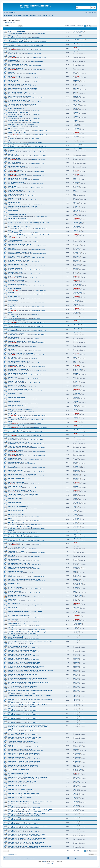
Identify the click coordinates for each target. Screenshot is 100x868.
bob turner (12, 61)
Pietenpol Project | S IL (15, 231)
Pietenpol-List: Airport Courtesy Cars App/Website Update (26, 842)
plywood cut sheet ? (15, 458)
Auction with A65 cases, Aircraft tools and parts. (23, 495)
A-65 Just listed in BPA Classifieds (19, 256)
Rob (13, 86)
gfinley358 (12, 106)
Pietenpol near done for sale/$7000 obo (21, 410)
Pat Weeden (15, 50)
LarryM (12, 274)
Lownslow (12, 589)
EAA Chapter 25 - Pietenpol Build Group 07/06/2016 (24, 761)
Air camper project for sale (17, 166)
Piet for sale (12, 313)
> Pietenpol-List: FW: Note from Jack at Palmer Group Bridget (27, 705)
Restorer (12, 200)
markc (11, 94)
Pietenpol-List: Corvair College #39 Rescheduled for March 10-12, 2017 (30, 846)
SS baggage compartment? (17, 182)
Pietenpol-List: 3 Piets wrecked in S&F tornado (23, 650)
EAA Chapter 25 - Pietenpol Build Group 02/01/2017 (24, 753)
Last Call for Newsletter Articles (18, 434)
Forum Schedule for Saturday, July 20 (20, 390)
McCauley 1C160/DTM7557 (17, 32)
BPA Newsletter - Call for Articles (19, 133)
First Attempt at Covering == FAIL (19, 442)
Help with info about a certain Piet (19, 145)
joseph (11, 411)
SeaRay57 (12, 180)
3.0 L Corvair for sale (15, 357)
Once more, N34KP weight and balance (20, 252)
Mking (11, 464)
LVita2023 (14, 126)
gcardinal (12, 419)
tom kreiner (15, 246)
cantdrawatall (13, 504)
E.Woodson (13, 536)
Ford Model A (13, 52)
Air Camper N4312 (14, 158)
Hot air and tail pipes (15, 203)
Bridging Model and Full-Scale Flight (20, 96)
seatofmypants (13, 286)
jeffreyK (12, 138)
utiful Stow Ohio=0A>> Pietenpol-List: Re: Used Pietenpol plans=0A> (30, 632)
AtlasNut (12, 439)
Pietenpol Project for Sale (16, 199)
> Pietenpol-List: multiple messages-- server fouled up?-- (26, 666)
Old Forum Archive (35, 633)
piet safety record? (14, 60)
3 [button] (90, 26)
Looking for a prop (14, 402)
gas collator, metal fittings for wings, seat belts (23, 88)
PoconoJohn (15, 130)
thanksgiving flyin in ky (16, 571)
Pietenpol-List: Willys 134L (17, 818)
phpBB (45, 862)
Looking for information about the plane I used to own (25, 612)
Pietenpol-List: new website (17, 709)
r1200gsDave (15, 266)
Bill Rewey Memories (15, 414)
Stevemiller (13, 241)
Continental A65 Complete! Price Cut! (20, 121)
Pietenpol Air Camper (15, 36)
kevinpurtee (13, 581)
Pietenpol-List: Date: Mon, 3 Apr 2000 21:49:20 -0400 (25, 737)
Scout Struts (12, 56)
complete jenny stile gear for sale (19, 430)
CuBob (12, 601)
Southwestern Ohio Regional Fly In (19, 361)
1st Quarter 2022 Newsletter (17, 219)
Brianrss (12, 407)
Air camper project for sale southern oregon (22, 105)
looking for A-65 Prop (15, 394)
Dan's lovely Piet (14, 337)
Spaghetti (12, 399)
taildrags (12, 375)
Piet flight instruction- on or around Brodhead (23, 207)
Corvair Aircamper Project (16, 482)
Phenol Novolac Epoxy (15, 272)
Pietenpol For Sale (14, 543)
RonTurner (15, 520)
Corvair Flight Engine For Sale (18, 178)
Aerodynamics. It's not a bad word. (19, 563)
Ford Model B (13, 608)
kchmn (11, 613)
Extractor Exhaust (14, 583)
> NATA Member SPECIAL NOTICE (19, 721)
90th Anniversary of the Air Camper (19, 418)
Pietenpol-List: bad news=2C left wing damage (23, 674)
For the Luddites (14, 559)
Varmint (12, 270)
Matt (11, 192)
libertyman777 (13, 146)
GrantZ (12, 359)
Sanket (12, 65)
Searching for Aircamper (16, 450)
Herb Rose (12, 555)
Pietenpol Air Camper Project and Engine (21, 125)
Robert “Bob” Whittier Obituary (18, 321)
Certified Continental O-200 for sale (19, 478)
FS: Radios (12, 349)
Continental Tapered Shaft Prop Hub (20, 84)
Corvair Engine (13, 211)
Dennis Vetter (13, 395)
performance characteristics (17, 285)
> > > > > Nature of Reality (16, 733)
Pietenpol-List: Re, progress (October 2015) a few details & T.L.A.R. (29, 826)
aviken (11, 593)
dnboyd (12, 90)
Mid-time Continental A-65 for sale (19, 260)
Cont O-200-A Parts (14, 317)
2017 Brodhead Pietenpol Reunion (19, 616)
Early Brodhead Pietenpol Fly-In (18, 773)
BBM (13, 46)
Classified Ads (42, 33)
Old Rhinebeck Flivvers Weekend (19, 369)
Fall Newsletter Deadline (16, 365)
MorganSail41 (13, 37)
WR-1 (10, 575)
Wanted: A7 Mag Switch (16, 190)
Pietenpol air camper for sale (17, 406)
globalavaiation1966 (17, 33)
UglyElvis (12, 208)
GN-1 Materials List (14, 604)
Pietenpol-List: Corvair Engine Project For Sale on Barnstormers (28, 778)
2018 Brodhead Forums (16, 454)
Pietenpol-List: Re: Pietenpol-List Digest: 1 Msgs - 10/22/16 (27, 814)
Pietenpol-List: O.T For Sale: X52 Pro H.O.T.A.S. (23, 782)
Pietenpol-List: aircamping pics (18, 822)
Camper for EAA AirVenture (17, 386)
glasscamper (15, 228)
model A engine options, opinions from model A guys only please (29, 223)
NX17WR (11, 531)
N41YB (11, 745)
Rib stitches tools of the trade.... (18, 264)
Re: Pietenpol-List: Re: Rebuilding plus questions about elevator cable (30, 802)
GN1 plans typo (13, 301)
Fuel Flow (11, 293)
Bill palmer (12, 163)
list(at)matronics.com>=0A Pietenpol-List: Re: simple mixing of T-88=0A (31, 670)
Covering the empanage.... (17, 470)
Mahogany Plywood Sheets (17, 281)
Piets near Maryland (15, 503)
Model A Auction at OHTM (16, 277)
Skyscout (11, 72)
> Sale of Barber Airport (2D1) (18, 646)
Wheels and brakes (14, 325)
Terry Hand (13, 334)
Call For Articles (13, 309)
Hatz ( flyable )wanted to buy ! (18, 92)
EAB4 (11, 556)
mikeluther (12, 314)
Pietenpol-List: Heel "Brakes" (17, 786)
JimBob (12, 460)
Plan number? (13, 186)
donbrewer (12, 609)
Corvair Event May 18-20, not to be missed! (22, 539)
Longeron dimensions (15, 268)
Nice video (12, 248)
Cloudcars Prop (13, 80)
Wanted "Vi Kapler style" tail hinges (19, 535)
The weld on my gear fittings (17, 215)
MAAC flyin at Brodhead (16, 587)
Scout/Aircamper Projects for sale (19, 462)
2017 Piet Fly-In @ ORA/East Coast (19, 769)
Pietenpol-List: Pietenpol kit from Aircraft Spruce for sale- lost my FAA (30, 810)
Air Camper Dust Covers (16, 68)
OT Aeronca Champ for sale (17, 547)
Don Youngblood (16, 585)
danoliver (14, 204)
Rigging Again (13, 377)
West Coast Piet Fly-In (15, 486)
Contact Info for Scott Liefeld (17, 333)
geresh (14, 110)
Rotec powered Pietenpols (17, 438)
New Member (12, 600)
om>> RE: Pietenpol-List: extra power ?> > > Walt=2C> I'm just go (29, 682)
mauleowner (15, 351)
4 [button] (92, 26)
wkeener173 (15, 168)
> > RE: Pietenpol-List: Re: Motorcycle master (23, 687)
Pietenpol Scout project (16, 499)
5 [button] (94, 26)
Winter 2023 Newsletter (16, 170)
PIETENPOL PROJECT (15, 76)
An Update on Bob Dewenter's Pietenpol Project (23, 527)
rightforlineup (15, 232)
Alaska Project (13, 154)
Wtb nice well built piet (15, 240)
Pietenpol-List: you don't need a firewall (21, 713)
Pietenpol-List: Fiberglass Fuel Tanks (20, 654)
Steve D (12, 496)
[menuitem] (13, 13)
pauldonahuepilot (14, 224)
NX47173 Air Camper (15, 289)
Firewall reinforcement (15, 137)
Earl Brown (15, 82)
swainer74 (14, 318)
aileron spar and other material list (19, 101)
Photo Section (39, 224)
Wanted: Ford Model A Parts (17, 194)
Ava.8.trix (12, 184)
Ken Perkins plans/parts (16, 329)
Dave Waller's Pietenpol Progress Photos (21, 567)
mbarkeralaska (13, 102)
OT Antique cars (13, 628)
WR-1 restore (12, 519)
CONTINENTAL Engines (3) (17, 624)
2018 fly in (12, 466)
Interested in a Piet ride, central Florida (20, 749)
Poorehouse (15, 755)
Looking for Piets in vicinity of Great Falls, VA (23, 341)
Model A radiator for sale (16, 109)
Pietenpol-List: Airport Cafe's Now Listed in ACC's (24, 794)
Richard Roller (13, 254)
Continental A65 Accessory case (18, 113)
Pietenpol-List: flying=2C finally (18, 658)
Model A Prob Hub (14, 297)
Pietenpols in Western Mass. (17, 174)
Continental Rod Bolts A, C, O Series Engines (22, 474)
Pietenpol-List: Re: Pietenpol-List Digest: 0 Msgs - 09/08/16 (27, 834)
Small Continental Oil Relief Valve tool (20, 244)
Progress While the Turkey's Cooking (20, 227)
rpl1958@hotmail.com (17, 41)
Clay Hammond (14, 371)
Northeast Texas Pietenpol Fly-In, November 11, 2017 (25, 579)
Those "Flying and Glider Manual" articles (21, 446)
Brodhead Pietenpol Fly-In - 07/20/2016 (20, 757)
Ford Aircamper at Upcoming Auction (20, 491)
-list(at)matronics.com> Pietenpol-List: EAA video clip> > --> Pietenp (30, 696)
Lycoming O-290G (14, 345)
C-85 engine (12, 305)
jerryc (11, 379)
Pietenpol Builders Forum (37, 46)
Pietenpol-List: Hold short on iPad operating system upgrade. (27, 838)
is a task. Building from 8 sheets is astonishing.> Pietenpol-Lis (28, 678)
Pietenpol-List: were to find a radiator (20, 798)
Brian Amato (13, 338)
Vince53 (12, 500)
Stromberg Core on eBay (16, 551)
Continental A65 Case (15, 117)
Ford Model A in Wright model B (18, 507)
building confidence (15, 591)
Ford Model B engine (15, 162)
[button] (96, 26)
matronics (12, 633)
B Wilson (12, 383)
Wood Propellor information (17, 523)
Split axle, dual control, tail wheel (19, 40)
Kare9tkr (14, 114)
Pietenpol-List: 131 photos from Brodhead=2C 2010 (24, 662)
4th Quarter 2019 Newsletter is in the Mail (21, 353)
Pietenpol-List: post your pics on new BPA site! (23, 765)
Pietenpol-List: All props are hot (18, 806)
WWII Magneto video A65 (16, 511)
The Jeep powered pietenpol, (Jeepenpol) (21, 741)
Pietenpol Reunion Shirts (16, 382)
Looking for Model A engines (17, 398)
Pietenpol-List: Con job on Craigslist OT (21, 790)
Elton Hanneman (14, 294)
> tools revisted (13, 717)
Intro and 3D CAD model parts (18, 64)
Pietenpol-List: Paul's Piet (16, 830)
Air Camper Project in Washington (19, 48)
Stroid (11, 346)
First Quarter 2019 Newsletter (17, 426)
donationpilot (13, 212)
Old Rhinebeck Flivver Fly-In (17, 596)
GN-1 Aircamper (13, 620)
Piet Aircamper (13, 422)
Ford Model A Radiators (16, 44)
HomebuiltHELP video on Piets (18, 373)
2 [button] (87, 26)
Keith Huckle (13, 98)
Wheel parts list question (16, 129)
